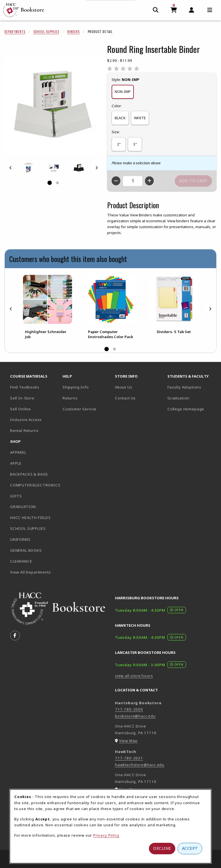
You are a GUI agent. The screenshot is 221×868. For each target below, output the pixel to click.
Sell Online (20, 409)
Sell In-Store (22, 398)
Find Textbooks (25, 387)
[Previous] (11, 168)
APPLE (16, 463)
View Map (128, 741)
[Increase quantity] (149, 181)
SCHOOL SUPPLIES (28, 528)
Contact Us (125, 398)
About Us (124, 387)
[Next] (96, 168)
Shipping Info (76, 387)
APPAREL (18, 452)
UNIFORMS (20, 539)
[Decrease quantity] (116, 181)
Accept (190, 848)
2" (119, 144)
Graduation (178, 398)
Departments (15, 32)
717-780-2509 (129, 709)
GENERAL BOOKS (26, 550)
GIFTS (16, 496)
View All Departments (31, 572)
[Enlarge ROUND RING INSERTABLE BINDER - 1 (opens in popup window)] (28, 168)
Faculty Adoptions (184, 387)
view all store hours (134, 676)
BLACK (120, 118)
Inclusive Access (26, 420)
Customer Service (80, 409)
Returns (70, 398)
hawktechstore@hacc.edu (140, 765)
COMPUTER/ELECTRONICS (34, 485)
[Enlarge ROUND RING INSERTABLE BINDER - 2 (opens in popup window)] (54, 168)
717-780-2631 (129, 758)
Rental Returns (24, 431)
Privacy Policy (106, 835)
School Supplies (46, 32)
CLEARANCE (21, 561)
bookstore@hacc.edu (135, 716)
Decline (162, 848)
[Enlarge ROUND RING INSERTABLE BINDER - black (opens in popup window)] (79, 168)
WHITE (140, 118)
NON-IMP (123, 92)
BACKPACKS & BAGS (29, 474)
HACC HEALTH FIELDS (30, 518)
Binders (73, 32)
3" (135, 144)
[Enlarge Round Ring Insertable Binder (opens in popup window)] (54, 106)
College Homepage (191, 409)
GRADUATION (23, 507)
